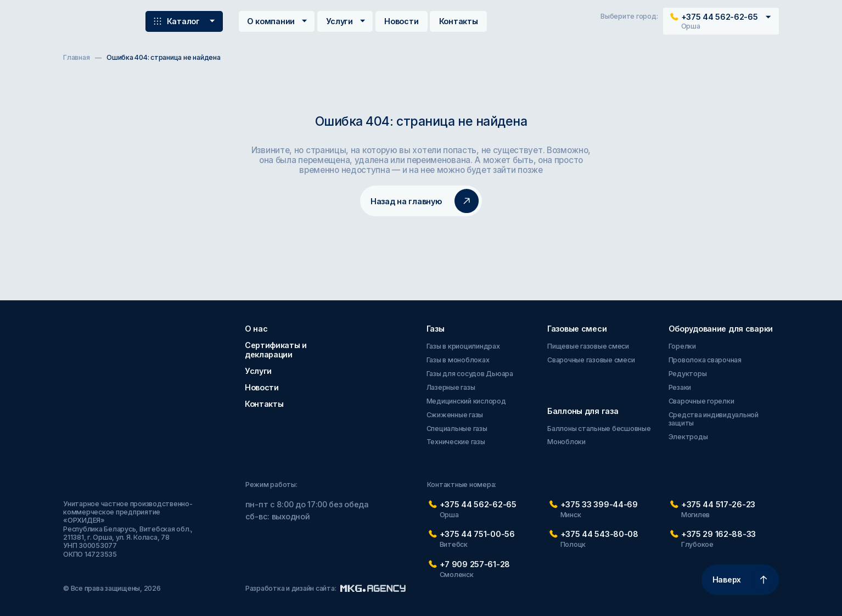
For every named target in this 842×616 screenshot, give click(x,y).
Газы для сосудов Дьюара (470, 374)
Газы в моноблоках (458, 360)
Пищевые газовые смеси (588, 346)
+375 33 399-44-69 (599, 504)
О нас (256, 329)
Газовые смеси (577, 329)
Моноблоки (566, 442)
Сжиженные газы (455, 415)
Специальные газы (457, 429)
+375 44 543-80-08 (599, 534)
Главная (76, 57)
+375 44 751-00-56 (477, 534)
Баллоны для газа (583, 411)
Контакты (459, 21)
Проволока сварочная (705, 360)
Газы (436, 329)
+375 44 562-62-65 (478, 504)
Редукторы (688, 374)
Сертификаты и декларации (276, 350)
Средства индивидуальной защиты (714, 419)
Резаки (680, 387)
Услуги (347, 21)
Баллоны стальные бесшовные (599, 429)
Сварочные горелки (701, 401)
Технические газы (456, 442)
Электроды (688, 437)
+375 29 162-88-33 (718, 534)
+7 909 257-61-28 (475, 564)
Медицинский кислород (466, 401)
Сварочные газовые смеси (591, 360)
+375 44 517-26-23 (718, 504)
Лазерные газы (451, 387)
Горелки (682, 346)
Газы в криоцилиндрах (463, 346)
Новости (401, 21)
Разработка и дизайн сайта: (325, 588)
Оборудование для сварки (721, 329)
